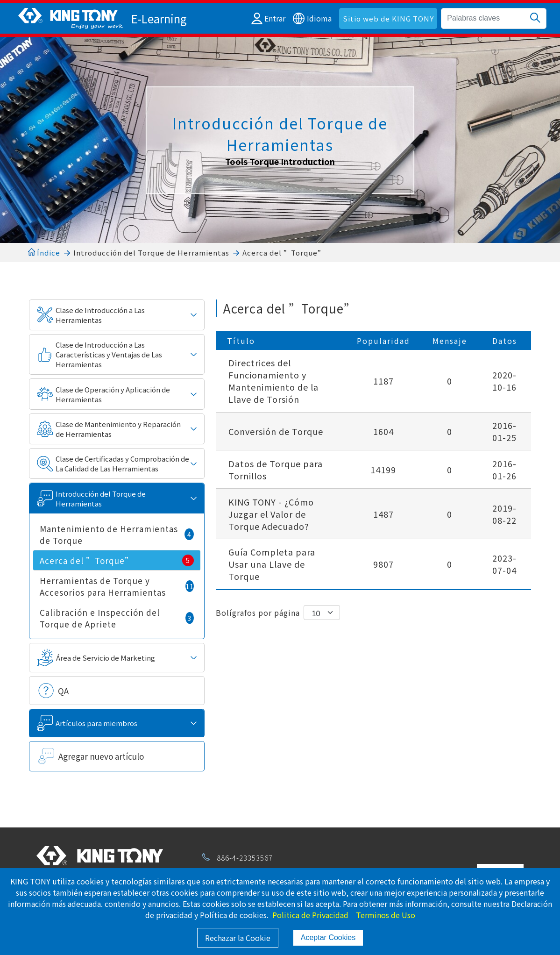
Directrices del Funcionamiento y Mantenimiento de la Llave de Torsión (273, 381)
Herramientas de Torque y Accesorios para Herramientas (117, 586)
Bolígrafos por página (258, 613)
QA (63, 691)
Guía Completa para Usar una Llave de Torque (272, 564)
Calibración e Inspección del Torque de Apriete (117, 618)
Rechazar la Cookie (238, 938)
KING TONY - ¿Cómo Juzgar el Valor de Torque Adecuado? (271, 514)
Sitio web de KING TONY (388, 18)
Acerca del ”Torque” (284, 253)
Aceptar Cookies (328, 937)
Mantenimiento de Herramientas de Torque (117, 535)
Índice (44, 253)
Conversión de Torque (276, 431)
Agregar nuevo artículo (101, 756)
